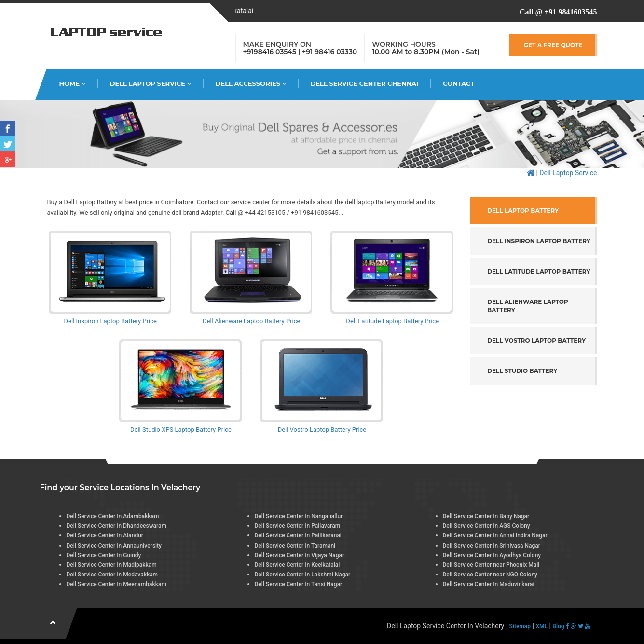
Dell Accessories (251, 83)
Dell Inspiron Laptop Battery (539, 241)
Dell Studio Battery (522, 371)
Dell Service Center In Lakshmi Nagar (303, 575)
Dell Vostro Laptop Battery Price (322, 430)
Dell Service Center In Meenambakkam (116, 584)
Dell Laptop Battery (523, 211)
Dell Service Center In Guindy (104, 555)
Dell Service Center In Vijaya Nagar (300, 555)
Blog (558, 626)
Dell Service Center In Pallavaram (298, 526)
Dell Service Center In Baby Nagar (486, 516)
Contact (459, 83)
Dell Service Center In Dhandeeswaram (117, 526)
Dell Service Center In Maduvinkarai (489, 584)
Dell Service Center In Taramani (295, 546)
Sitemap (520, 626)
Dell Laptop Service (151, 83)
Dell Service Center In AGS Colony (486, 526)
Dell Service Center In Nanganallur (299, 516)
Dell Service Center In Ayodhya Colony (492, 555)
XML (541, 626)
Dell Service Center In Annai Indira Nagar (495, 535)
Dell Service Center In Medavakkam (112, 575)
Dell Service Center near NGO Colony (490, 575)
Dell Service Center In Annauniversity (114, 546)
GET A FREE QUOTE (553, 45)
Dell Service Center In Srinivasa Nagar (492, 546)
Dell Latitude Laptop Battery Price (392, 321)
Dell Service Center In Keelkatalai (297, 565)
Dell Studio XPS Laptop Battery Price (181, 430)
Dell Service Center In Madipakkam (112, 565)
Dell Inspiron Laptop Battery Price (110, 321)
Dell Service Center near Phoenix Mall (491, 565)
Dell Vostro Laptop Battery (536, 340)
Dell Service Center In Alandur (105, 535)
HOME (72, 83)
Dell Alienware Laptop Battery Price (251, 321)
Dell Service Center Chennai (365, 83)
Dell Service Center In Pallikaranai (298, 535)
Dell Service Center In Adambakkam (113, 516)
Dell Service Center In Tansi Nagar (299, 584)
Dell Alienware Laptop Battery (528, 306)
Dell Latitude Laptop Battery (539, 271)
